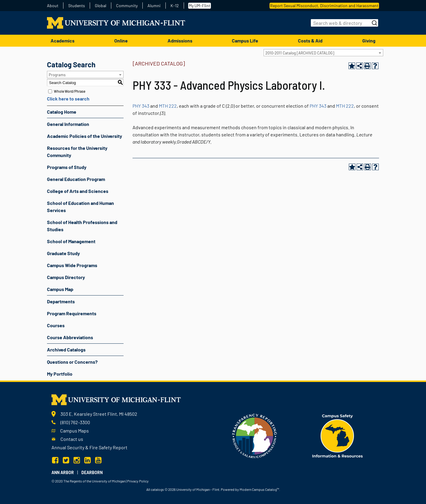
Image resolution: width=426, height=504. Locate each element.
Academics (63, 41)
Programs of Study (67, 167)
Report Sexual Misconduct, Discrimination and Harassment (324, 6)
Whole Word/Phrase (70, 91)
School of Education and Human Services (80, 207)
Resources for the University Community (77, 151)
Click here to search (68, 99)
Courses (56, 325)
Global (101, 6)
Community (127, 6)
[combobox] (323, 53)
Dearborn (92, 472)
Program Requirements (72, 313)
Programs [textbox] (57, 75)
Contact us (72, 439)
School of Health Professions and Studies (82, 226)
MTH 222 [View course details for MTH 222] (168, 106)
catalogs (157, 489)
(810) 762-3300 (75, 422)
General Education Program (76, 179)
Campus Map (60, 289)
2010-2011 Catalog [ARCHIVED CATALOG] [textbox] (300, 53)
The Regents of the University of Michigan (94, 481)
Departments (61, 301)
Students (77, 6)
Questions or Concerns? (72, 362)
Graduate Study (63, 253)
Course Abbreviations (70, 337)
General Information (68, 124)
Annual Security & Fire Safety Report (89, 447)
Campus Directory (66, 277)
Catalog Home (62, 112)
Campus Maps (74, 431)
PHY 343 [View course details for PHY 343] (141, 106)
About (53, 6)
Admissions (180, 41)
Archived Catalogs (66, 350)
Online (121, 41)
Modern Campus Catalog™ (259, 489)
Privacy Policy (138, 481)
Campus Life (245, 41)
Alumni (154, 6)
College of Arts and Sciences (78, 191)
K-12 (175, 6)
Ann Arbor (63, 472)
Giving (369, 41)
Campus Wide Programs (72, 265)
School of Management (71, 241)
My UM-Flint (200, 6)
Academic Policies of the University (85, 136)
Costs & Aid (310, 41)
